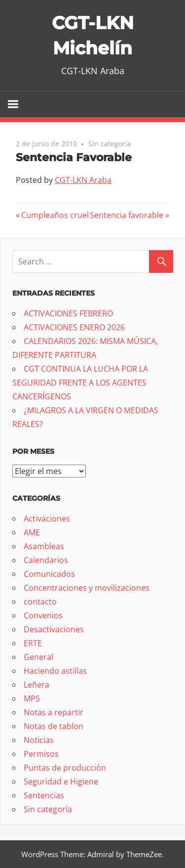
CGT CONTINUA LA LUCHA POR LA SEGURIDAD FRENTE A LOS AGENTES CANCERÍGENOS (80, 383)
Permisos (41, 754)
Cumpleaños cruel (55, 215)
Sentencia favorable (127, 215)
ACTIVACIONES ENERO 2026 (74, 327)
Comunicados (49, 574)
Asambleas (44, 546)
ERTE (33, 643)
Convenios (43, 615)
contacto (40, 602)
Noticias (39, 740)
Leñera (37, 685)
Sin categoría (110, 144)
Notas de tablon (54, 726)
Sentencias (44, 795)
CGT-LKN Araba (83, 180)
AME (32, 532)
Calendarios (46, 560)
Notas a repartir (54, 712)
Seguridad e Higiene (61, 781)
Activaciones (47, 519)
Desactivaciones (54, 629)
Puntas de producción (65, 768)
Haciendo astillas (55, 671)
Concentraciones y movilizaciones (87, 588)
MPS (32, 698)
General (38, 657)
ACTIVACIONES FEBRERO (68, 313)
